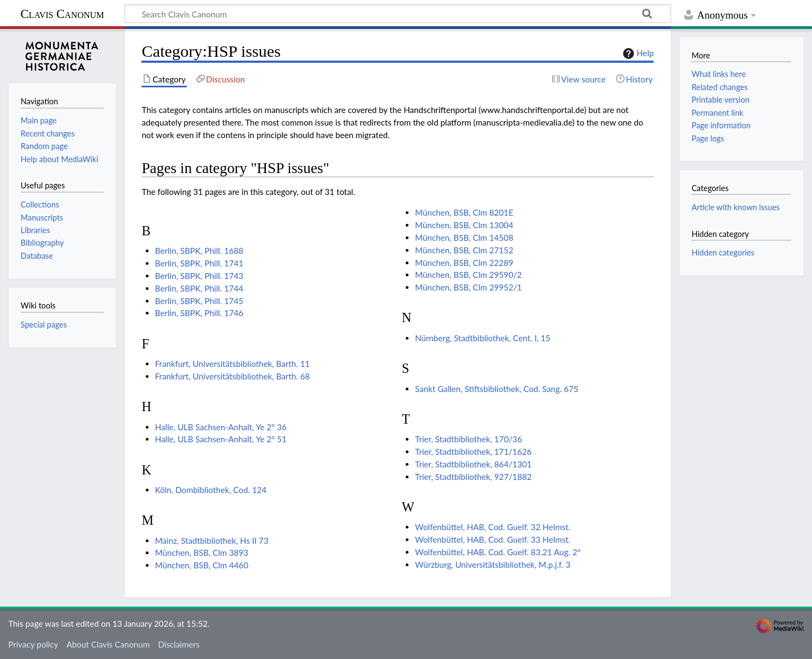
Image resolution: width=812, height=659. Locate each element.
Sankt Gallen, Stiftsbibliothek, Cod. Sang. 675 (497, 389)
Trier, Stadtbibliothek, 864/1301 (473, 464)
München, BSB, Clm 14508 (464, 238)
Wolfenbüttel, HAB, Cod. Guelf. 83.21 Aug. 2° (498, 552)
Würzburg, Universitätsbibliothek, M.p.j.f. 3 (493, 565)
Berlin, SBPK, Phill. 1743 (199, 276)
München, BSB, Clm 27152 (464, 250)
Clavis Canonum (62, 14)
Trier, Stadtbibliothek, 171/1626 (473, 452)
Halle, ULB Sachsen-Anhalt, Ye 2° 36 (221, 427)
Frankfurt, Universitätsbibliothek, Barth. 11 (233, 364)
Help (637, 54)
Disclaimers (179, 644)
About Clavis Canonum (108, 644)
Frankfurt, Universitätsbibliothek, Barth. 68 (233, 376)
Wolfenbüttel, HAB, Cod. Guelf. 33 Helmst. (493, 539)
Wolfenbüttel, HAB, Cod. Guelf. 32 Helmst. (493, 527)
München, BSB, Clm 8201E (464, 212)
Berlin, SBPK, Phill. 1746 (199, 313)
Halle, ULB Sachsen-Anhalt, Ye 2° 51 (221, 439)
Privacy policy (33, 644)
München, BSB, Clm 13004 (464, 225)
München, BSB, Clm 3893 (202, 553)
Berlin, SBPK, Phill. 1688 (199, 251)
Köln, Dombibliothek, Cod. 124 (211, 490)
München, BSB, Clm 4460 (202, 565)
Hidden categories (723, 253)
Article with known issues (735, 207)
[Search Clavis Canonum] (398, 14)
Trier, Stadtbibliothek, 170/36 (469, 439)
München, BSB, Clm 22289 (464, 263)
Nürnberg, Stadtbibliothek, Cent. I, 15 (483, 338)
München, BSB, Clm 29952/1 (469, 287)
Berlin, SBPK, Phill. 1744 (199, 288)
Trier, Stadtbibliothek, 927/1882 (473, 477)
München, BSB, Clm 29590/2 (469, 275)
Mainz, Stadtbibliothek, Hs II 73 (212, 541)
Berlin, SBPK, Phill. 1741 (199, 263)
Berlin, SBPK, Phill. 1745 (199, 301)
